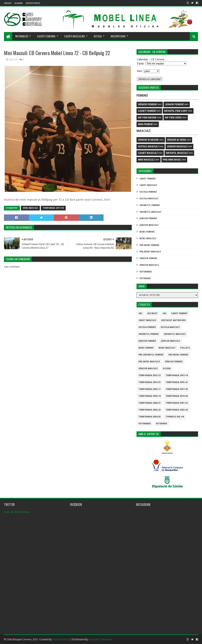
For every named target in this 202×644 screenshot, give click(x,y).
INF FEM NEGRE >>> (150, 118)
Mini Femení (147, 232)
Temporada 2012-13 (150, 375)
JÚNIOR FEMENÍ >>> (177, 104)
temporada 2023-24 (177, 410)
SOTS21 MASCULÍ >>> (151, 147)
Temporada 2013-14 (177, 375)
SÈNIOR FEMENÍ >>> (150, 104)
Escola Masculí (149, 199)
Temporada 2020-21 (150, 403)
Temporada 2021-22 (177, 403)
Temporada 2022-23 (150, 410)
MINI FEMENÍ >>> (148, 124)
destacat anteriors (173, 320)
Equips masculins (75, 36)
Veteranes (146, 272)
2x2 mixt (152, 313)
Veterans (145, 278)
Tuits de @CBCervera (17, 512)
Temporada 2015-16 (177, 382)
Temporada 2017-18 (53, 208)
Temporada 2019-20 (177, 396)
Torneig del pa (175, 417)
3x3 (164, 313)
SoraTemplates (61, 639)
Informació (22, 36)
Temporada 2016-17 (150, 389)
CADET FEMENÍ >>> (149, 111)
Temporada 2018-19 (150, 396)
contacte (8, 3)
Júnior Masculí (149, 225)
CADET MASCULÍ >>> (150, 153)
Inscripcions (118, 36)
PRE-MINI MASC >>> (174, 160)
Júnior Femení (148, 218)
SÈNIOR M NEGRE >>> (151, 140)
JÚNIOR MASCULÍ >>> (180, 147)
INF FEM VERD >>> (176, 118)
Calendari (19, 3)
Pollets (185, 348)
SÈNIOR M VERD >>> (179, 140)
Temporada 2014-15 (150, 382)
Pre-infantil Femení (151, 355)
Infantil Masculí (150, 212)
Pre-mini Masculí (150, 252)
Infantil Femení (150, 205)
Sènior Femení (148, 258)
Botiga (98, 36)
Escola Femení (148, 192)
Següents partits (33, 3)
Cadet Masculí (148, 185)
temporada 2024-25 (150, 417)
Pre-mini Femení (149, 245)
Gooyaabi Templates (100, 639)
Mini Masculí (30, 208)
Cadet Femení (148, 179)
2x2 (140, 313)
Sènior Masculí (149, 265)
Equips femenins (46, 36)
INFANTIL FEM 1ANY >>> (178, 111)
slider (167, 369)
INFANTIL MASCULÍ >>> (179, 153)
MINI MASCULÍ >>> (149, 160)
